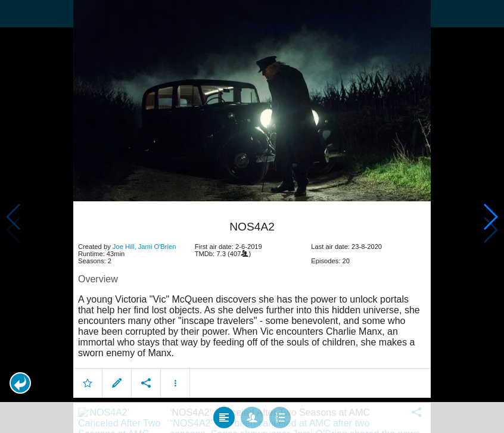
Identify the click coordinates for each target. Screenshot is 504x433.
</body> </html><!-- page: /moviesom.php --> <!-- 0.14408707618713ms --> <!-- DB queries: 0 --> (252, 216)
